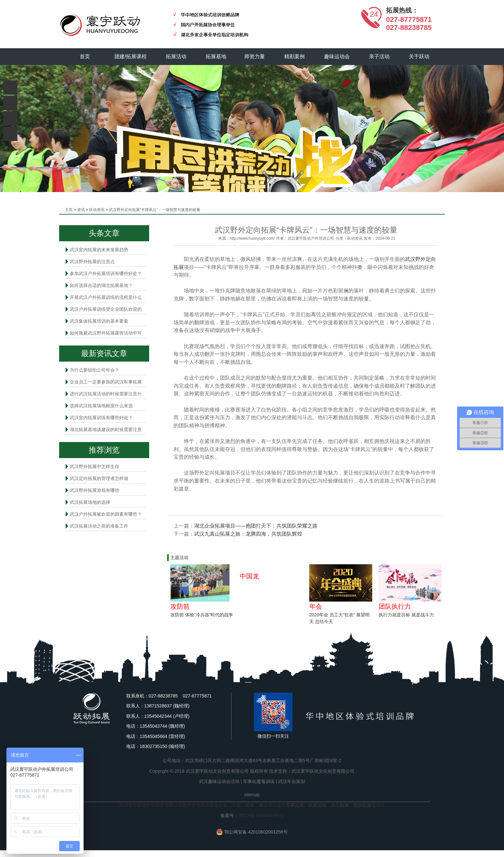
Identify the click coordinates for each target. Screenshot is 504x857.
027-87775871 (409, 19)
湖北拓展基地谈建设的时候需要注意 (106, 429)
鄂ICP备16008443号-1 (261, 816)
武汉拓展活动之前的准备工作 (99, 526)
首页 (85, 56)
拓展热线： (402, 10)
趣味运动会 (337, 56)
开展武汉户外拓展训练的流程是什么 (106, 297)
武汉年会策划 (292, 781)
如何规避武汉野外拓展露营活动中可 (106, 333)
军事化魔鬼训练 (259, 781)
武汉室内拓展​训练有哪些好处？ (101, 418)
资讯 (81, 210)
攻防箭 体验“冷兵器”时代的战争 (202, 615)
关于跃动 (419, 56)
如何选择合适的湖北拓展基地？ (101, 285)
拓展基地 (216, 56)
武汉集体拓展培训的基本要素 (99, 321)
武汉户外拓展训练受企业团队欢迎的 (106, 309)
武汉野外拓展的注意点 (92, 262)
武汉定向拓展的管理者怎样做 (99, 478)
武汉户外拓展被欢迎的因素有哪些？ (106, 514)
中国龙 (249, 576)
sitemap (252, 795)
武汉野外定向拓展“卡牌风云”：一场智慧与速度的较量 (155, 210)
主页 (69, 210)
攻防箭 (180, 606)
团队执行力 (395, 606)
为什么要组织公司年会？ (94, 370)
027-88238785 (409, 28)
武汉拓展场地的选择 (90, 502)
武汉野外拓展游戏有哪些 (94, 490)
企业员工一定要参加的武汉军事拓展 (106, 382)
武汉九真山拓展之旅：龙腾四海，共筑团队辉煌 (248, 534)
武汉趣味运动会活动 (219, 781)
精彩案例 (295, 56)
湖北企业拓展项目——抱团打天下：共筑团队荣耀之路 (256, 526)
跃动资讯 (97, 210)
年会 (316, 606)
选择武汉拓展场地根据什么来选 (101, 406)
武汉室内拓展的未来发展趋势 (99, 250)
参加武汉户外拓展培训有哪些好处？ (106, 273)
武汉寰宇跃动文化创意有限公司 (323, 771)
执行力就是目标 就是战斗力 (406, 615)
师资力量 (255, 56)
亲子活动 (380, 56)
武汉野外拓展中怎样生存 (94, 466)
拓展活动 (176, 56)
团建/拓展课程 (131, 56)
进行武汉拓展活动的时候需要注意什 (106, 394)
